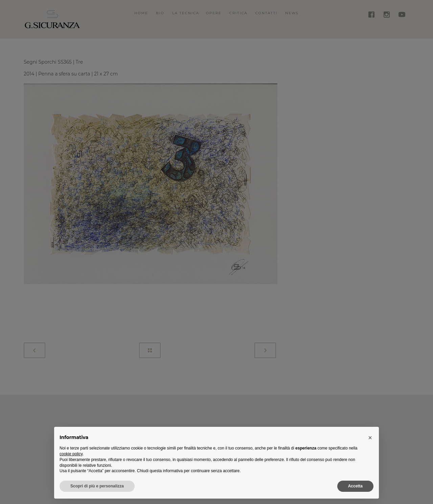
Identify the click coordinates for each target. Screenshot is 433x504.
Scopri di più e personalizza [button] (97, 486)
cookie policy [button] (71, 454)
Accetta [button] (355, 486)
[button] (370, 438)
